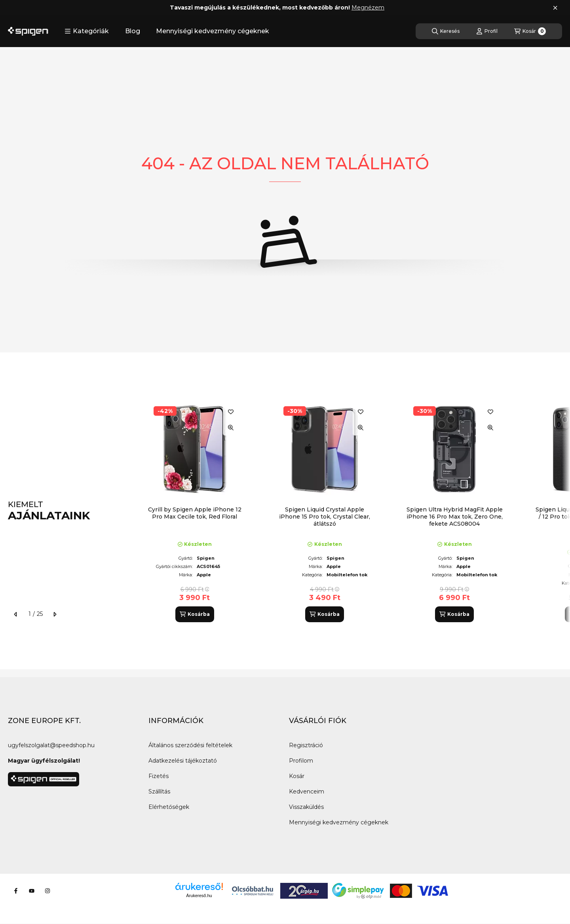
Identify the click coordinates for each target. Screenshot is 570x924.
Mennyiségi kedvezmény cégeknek (213, 31)
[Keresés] (446, 31)
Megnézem (368, 8)
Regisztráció (306, 745)
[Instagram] (47, 891)
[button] (87, 31)
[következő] (55, 614)
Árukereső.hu (199, 896)
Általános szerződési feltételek (190, 745)
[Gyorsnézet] (231, 428)
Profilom (301, 761)
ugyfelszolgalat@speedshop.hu (51, 745)
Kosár (297, 776)
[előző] (16, 614)
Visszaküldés (306, 807)
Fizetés (159, 776)
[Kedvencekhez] (231, 412)
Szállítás (159, 791)
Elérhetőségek (169, 807)
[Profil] (487, 31)
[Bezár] (555, 8)
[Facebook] (16, 891)
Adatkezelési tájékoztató (183, 761)
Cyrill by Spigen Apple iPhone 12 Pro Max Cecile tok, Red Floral (195, 513)
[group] (350, 511)
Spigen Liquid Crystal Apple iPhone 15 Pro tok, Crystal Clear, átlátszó (325, 517)
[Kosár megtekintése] (530, 31)
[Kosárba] (195, 614)
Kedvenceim (307, 791)
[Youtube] (32, 891)
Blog (133, 31)
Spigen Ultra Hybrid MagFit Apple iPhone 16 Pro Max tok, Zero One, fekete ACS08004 (455, 517)
